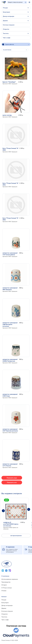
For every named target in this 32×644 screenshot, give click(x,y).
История (4, 585)
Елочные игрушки (9, 25)
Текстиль (16, 33)
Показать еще (12, 478)
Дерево (16, 21)
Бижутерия (16, 12)
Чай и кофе (7, 38)
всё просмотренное (16, 536)
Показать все (12, 482)
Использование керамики (10, 579)
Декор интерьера (16, 16)
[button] (29, 509)
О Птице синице (7, 588)
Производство (6, 582)
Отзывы (4, 591)
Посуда (16, 8)
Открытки (6, 29)
